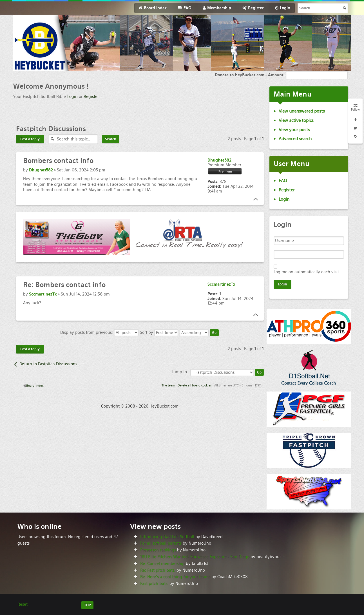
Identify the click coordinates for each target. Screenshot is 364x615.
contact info (58, 161)
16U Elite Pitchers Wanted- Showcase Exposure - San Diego (195, 557)
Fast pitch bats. (154, 583)
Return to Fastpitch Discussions (48, 364)
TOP (87, 605)
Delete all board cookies (195, 385)
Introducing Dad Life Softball (167, 537)
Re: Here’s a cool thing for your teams (175, 577)
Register (91, 97)
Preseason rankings (158, 550)
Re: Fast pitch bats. (158, 570)
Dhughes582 (41, 170)
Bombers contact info (64, 285)
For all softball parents (161, 543)
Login (72, 97)
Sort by (159, 332)
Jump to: (180, 372)
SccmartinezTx (43, 294)
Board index (35, 386)
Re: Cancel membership (162, 563)
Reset (23, 604)
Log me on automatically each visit (306, 272)
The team (168, 385)
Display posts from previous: (99, 332)
